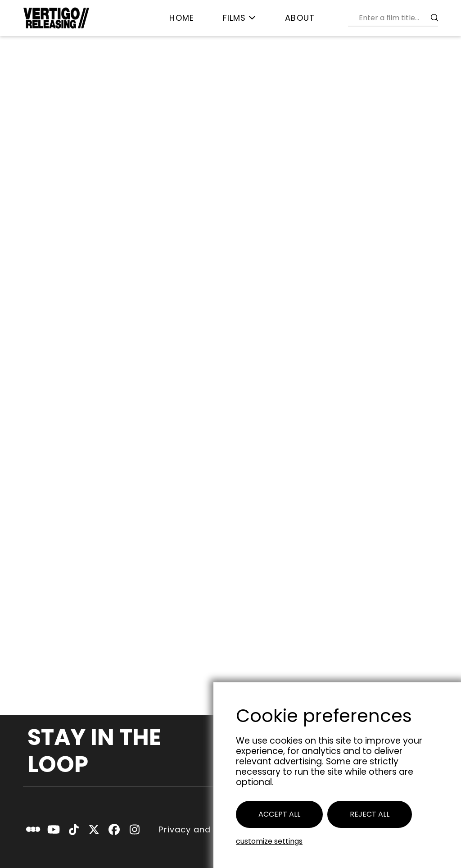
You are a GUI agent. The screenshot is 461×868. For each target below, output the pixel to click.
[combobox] (397, 18)
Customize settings (269, 841)
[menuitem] (181, 18)
